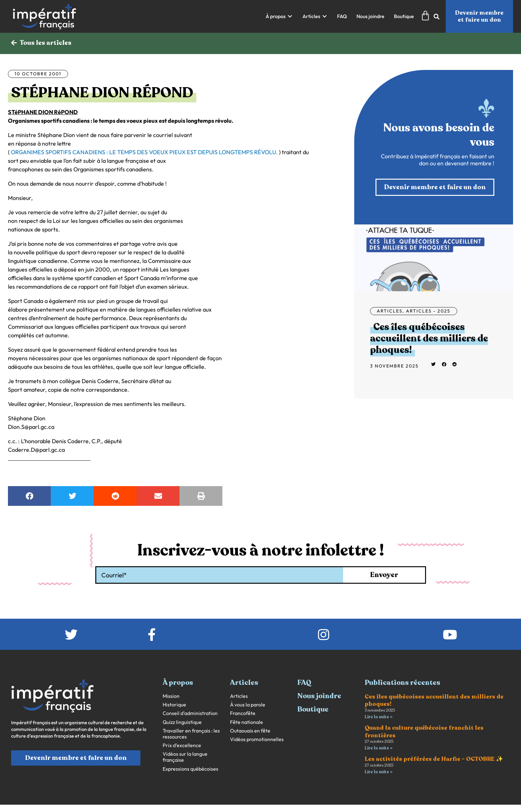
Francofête (243, 713)
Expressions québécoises (190, 769)
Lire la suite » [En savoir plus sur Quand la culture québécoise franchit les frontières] (379, 748)
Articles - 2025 (428, 311)
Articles (390, 311)
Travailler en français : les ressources (191, 734)
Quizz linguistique (182, 722)
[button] (279, 16)
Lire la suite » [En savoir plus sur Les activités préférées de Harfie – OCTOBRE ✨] (379, 772)
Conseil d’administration (190, 713)
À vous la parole (248, 705)
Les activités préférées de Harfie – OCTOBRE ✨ (434, 759)
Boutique (313, 709)
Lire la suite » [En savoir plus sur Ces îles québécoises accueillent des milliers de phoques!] (379, 717)
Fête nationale (247, 722)
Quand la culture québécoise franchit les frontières (424, 731)
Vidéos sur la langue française (185, 757)
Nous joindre (319, 696)
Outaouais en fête (250, 731)
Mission (171, 696)
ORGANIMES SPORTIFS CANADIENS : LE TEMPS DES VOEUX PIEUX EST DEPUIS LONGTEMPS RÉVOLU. (144, 152)
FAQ (304, 683)
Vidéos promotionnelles (257, 739)
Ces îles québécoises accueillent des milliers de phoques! (429, 338)
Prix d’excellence (182, 745)
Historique (174, 705)
